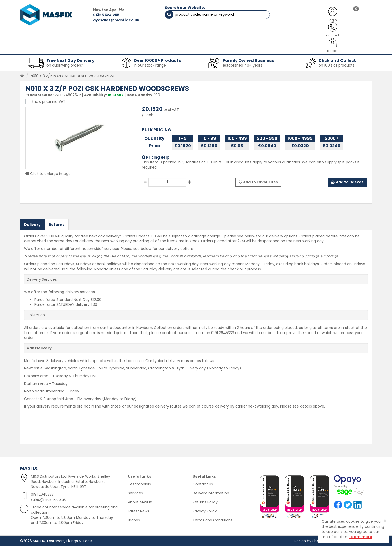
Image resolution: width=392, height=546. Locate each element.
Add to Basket (347, 182)
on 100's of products (337, 65)
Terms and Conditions (213, 520)
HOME (40, 36)
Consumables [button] (195, 49)
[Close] (385, 521)
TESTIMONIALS (345, 36)
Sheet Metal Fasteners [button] (87, 49)
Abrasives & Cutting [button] (145, 49)
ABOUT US (142, 36)
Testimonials (139, 484)
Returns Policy (205, 502)
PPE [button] (260, 49)
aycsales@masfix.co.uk (115, 20)
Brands (134, 520)
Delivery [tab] (32, 224)
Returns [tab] (57, 224)
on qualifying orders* (65, 65)
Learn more (361, 537)
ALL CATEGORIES (89, 36)
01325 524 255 (105, 15)
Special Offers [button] (295, 49)
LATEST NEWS (238, 36)
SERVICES (188, 36)
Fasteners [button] (39, 49)
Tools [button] (232, 49)
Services (135, 493)
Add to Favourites (258, 182)
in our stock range (150, 65)
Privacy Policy (205, 511)
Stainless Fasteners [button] (345, 49)
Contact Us (203, 484)
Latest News (139, 511)
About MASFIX (140, 502)
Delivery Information (211, 493)
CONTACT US (291, 36)
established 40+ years (242, 65)
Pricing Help (156, 157)
